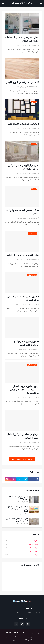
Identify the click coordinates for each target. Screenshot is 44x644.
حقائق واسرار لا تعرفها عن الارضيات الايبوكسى (26, 343)
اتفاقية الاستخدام (26, 640)
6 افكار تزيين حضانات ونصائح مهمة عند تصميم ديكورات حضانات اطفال (16, 509)
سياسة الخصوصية (11, 637)
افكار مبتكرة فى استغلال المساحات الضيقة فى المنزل (22, 39)
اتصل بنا (15, 640)
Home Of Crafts (22, 3)
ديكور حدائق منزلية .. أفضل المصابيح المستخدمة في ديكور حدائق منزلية (24, 390)
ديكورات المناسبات (22, 555)
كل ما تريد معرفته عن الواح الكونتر (23, 82)
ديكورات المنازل (22, 551)
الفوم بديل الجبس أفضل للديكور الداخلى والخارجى (24, 167)
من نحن (22, 637)
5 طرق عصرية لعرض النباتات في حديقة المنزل (23, 298)
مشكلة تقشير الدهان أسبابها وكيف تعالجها (23, 212)
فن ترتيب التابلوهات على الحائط (24, 124)
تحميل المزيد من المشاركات (22, 459)
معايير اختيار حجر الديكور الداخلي (23, 255)
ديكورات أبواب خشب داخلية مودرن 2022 (18, 498)
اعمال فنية (22, 541)
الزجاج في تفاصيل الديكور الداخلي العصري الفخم (23, 436)
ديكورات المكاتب (22, 548)
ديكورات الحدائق (22, 544)
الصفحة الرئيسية (33, 637)
